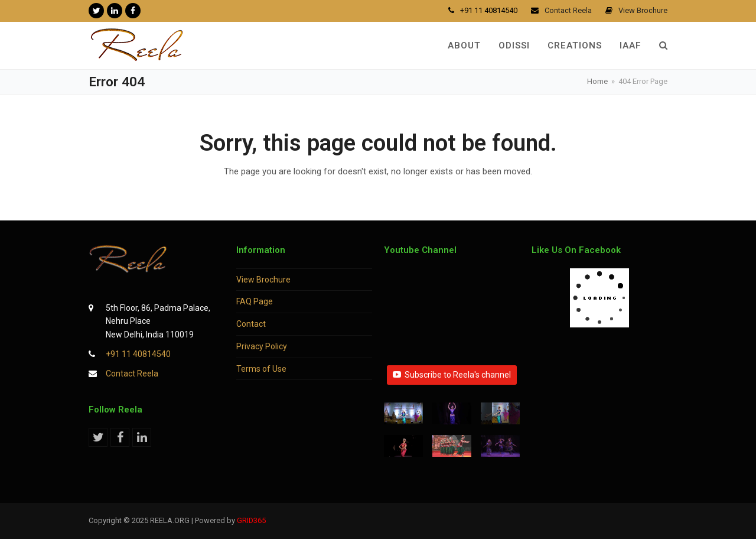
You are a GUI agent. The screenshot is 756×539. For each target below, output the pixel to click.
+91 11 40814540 (138, 354)
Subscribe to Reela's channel (452, 375)
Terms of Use (261, 369)
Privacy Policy (262, 346)
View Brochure (263, 280)
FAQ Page (255, 301)
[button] (663, 46)
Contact (251, 324)
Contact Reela (132, 374)
